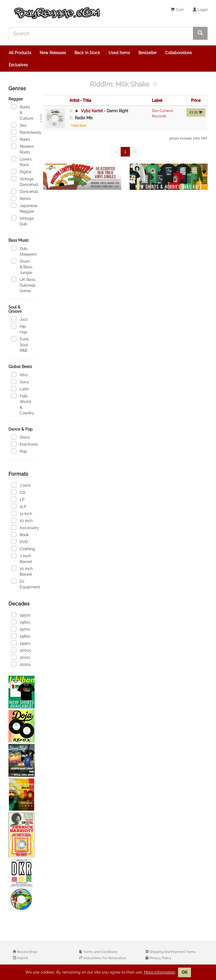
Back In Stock (87, 53)
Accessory (23, 527)
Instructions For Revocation (104, 958)
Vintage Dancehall (23, 181)
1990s (21, 643)
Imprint (22, 958)
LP (18, 499)
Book (20, 534)
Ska (19, 125)
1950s (21, 615)
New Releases (53, 53)
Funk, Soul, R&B (20, 344)
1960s (21, 622)
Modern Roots (22, 149)
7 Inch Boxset (22, 558)
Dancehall (23, 191)
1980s (21, 636)
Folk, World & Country (23, 404)
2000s (21, 650)
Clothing (23, 549)
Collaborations (178, 53)
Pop (19, 451)
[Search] (101, 33)
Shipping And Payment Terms (172, 952)
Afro (19, 375)
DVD (20, 541)
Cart (177, 10)
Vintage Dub (22, 221)
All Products (20, 53)
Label (157, 100)
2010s (21, 657)
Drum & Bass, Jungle (22, 267)
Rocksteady (23, 132)
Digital (21, 171)
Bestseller (148, 53)
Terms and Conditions (100, 952)
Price (196, 100)
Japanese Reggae (23, 208)
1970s (21, 629)
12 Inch (22, 513)
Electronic (23, 444)
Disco (21, 437)
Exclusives (18, 65)
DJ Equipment (23, 584)
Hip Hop (19, 329)
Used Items (119, 53)
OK (184, 972)
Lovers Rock (22, 162)
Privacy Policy (160, 958)
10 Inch (22, 520)
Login (200, 10)
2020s (21, 664)
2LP (19, 506)
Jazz (20, 319)
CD (18, 492)
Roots (21, 139)
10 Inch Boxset (22, 571)
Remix (21, 198)
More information (160, 972)
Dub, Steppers (23, 251)
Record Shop (26, 952)
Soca (20, 382)
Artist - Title (80, 100)
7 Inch (21, 485)
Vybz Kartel (92, 111)
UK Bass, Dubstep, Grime (23, 285)
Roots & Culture (22, 112)
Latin (20, 389)
